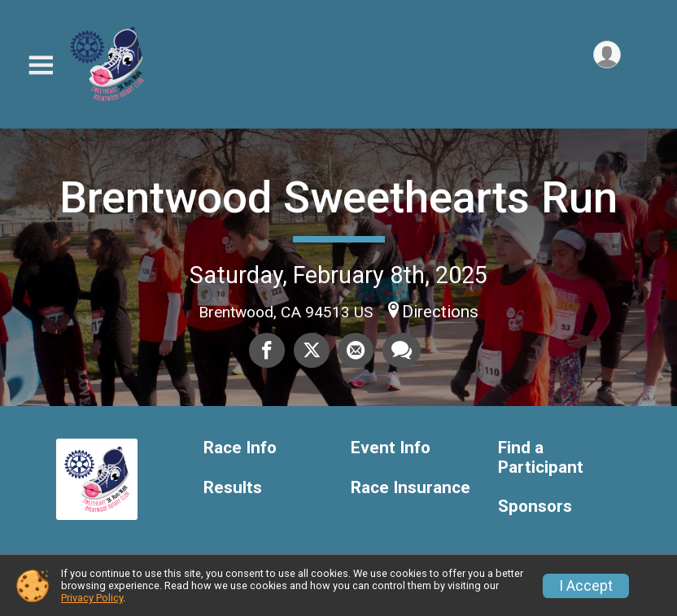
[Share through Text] (401, 351)
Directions (440, 312)
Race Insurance (411, 488)
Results (233, 488)
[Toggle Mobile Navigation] (41, 66)
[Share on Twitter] (312, 351)
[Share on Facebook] (268, 351)
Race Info (240, 448)
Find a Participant (541, 458)
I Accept (586, 586)
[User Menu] (606, 56)
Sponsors (535, 507)
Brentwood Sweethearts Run (338, 197)
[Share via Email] (356, 351)
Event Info (391, 448)
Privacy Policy (92, 598)
